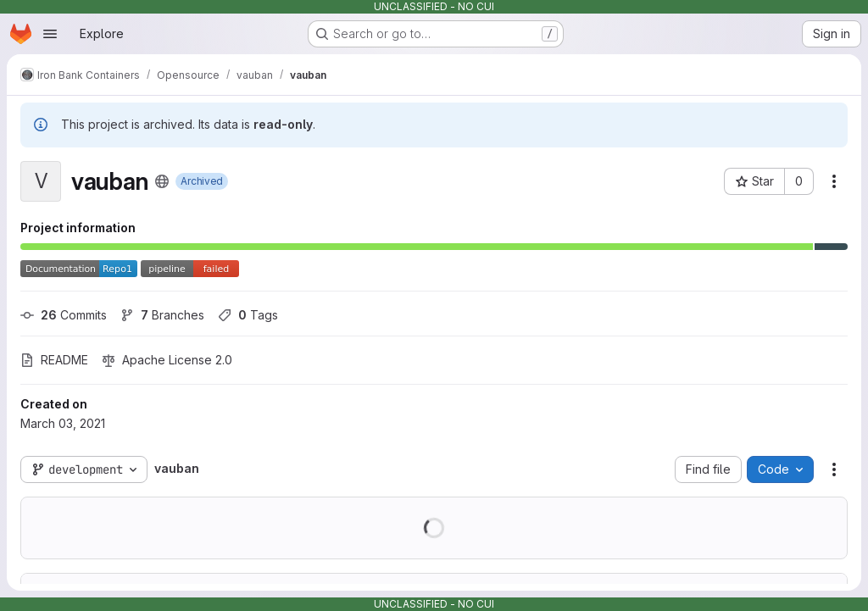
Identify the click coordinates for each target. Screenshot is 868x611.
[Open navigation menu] (50, 34)
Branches (162, 315)
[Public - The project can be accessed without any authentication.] (162, 181)
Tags (248, 315)
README (54, 360)
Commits (64, 315)
